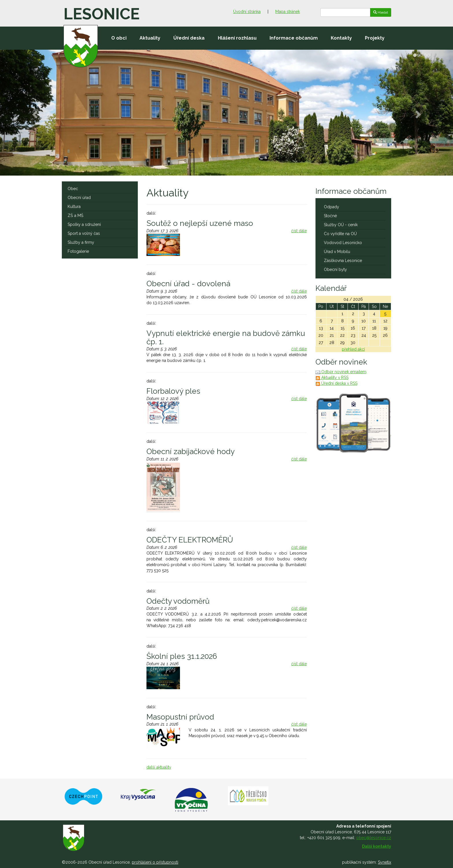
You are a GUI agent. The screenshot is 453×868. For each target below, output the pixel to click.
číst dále (299, 231)
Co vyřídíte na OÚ (340, 234)
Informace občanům (294, 38)
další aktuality (159, 767)
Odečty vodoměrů (178, 601)
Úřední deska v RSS (336, 383)
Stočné (330, 216)
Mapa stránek (288, 12)
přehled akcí (353, 349)
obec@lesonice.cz (374, 838)
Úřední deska (189, 38)
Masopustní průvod (180, 717)
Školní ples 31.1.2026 (182, 656)
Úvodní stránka (247, 12)
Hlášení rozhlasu (237, 38)
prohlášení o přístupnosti (155, 862)
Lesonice (102, 14)
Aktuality (150, 38)
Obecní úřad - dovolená (188, 284)
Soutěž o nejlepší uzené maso (200, 223)
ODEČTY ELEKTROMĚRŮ (190, 540)
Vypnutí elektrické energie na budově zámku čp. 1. (226, 338)
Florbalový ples (173, 391)
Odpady (332, 207)
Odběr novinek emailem (341, 372)
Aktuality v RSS (332, 378)
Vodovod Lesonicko (343, 243)
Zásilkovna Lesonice (343, 261)
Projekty (375, 38)
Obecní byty (335, 269)
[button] (34, 113)
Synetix (385, 862)
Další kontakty (377, 846)
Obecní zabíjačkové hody (191, 451)
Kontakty (341, 38)
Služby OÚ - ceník (341, 225)
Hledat (381, 12)
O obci (119, 38)
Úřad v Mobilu (337, 252)
